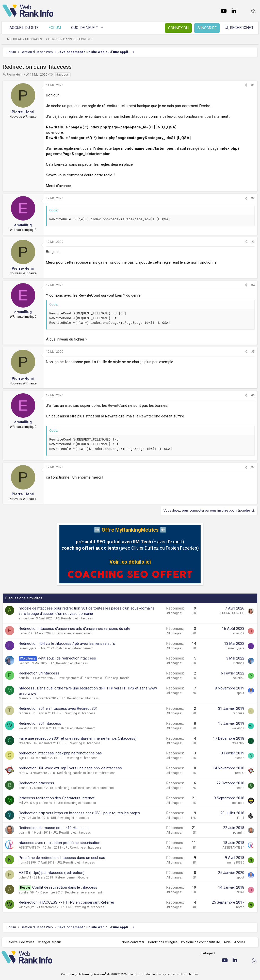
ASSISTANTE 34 (30, 848)
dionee (239, 758)
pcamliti (24, 833)
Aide (226, 942)
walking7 (25, 728)
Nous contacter (132, 942)
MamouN (25, 698)
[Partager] (246, 85)
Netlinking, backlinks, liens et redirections (86, 773)
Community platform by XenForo (101, 974)
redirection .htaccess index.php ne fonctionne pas (60, 753)
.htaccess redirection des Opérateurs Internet (57, 798)
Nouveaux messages (26, 39)
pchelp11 (25, 877)
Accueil (239, 942)
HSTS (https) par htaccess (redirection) (52, 873)
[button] (103, 28)
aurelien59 (26, 892)
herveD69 (26, 633)
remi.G (23, 773)
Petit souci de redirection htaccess (67, 658)
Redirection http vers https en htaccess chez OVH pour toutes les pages (79, 813)
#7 (253, 467)
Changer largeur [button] (51, 942)
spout (240, 693)
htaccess (62, 75)
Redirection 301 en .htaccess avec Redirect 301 (58, 708)
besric (23, 788)
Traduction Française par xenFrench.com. (170, 974)
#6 (253, 395)
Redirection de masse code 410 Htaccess (54, 828)
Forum (56, 28)
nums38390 (27, 863)
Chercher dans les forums (70, 39)
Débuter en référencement (74, 633)
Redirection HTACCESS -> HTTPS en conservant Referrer (67, 902)
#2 (253, 198)
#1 (253, 85)
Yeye (22, 818)
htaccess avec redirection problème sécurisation (60, 843)
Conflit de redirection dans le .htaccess (65, 887)
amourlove (26, 618)
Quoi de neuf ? (85, 28)
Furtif (241, 818)
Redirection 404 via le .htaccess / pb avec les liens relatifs (67, 644)
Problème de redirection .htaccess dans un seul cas (62, 858)
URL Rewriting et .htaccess (74, 618)
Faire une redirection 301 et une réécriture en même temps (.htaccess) (78, 738)
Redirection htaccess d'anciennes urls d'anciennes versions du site (75, 629)
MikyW (23, 803)
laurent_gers (28, 648)
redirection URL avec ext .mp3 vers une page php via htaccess (70, 768)
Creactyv (25, 743)
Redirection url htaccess (39, 673)
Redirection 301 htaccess (40, 723)
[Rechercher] (238, 28)
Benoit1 (24, 663)
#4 (253, 285)
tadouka (25, 713)
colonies (238, 803)
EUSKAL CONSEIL (232, 613)
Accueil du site (25, 28)
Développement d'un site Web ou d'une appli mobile (94, 678)
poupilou (25, 678)
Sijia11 (23, 758)
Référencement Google (72, 877)
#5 (253, 352)
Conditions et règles (161, 942)
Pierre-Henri (15, 74)
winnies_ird (27, 907)
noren (240, 907)
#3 (253, 242)
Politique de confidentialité (199, 942)
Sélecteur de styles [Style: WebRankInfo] (21, 942)
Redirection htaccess (36, 783)
